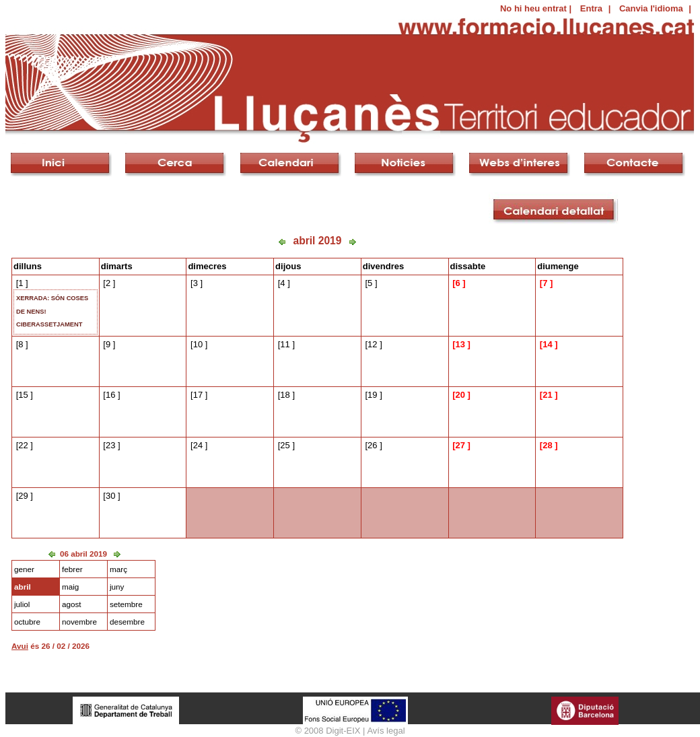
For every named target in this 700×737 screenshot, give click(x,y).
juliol (22, 604)
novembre (79, 622)
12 (372, 344)
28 (547, 445)
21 (547, 395)
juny (117, 587)
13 (460, 344)
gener (24, 569)
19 (372, 395)
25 (285, 445)
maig (70, 587)
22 (23, 445)
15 (23, 395)
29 (23, 496)
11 (285, 344)
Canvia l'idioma (651, 8)
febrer (72, 569)
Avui (20, 646)
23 (110, 445)
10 (198, 344)
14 (547, 344)
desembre (127, 622)
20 (460, 395)
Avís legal (386, 731)
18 (285, 395)
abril (23, 587)
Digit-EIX (343, 731)
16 (110, 395)
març (118, 569)
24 (198, 445)
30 (110, 496)
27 (460, 445)
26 (372, 445)
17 (198, 395)
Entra (591, 8)
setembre (126, 604)
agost (72, 604)
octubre (27, 622)
